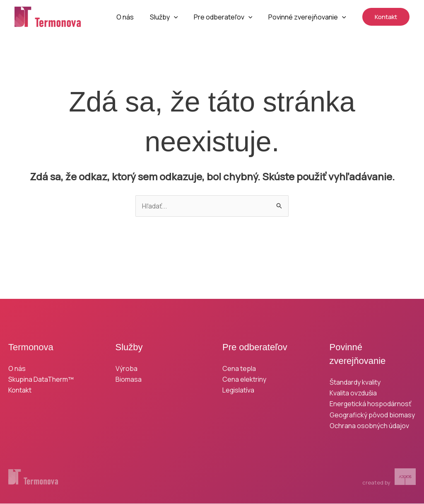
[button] (181, 17)
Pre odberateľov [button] (227, 17)
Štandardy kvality (355, 382)
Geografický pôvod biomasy (372, 415)
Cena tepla (239, 368)
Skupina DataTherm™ (41, 379)
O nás (135, 17)
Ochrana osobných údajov (369, 426)
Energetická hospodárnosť (371, 404)
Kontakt (20, 390)
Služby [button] (171, 17)
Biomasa (129, 379)
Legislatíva (238, 390)
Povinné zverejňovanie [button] (308, 17)
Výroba (126, 368)
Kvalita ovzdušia (353, 393)
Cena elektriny (244, 379)
